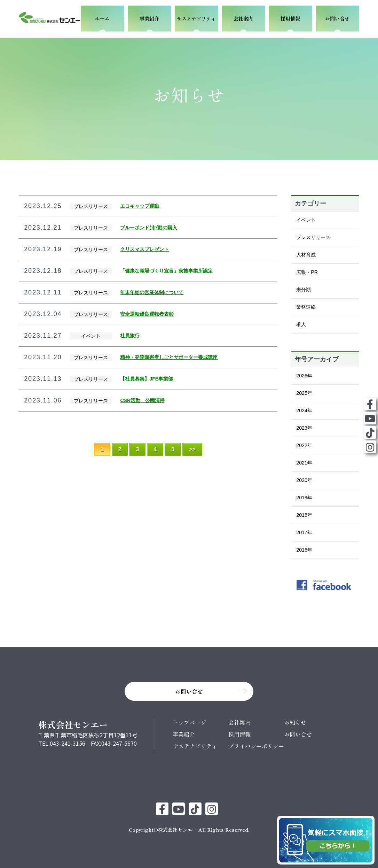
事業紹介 (184, 734)
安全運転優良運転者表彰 (147, 314)
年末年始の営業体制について (152, 292)
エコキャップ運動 (140, 206)
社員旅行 (130, 336)
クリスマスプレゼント (144, 249)
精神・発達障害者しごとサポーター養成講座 (169, 357)
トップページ (189, 722)
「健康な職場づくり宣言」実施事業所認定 (166, 271)
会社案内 (239, 722)
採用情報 (239, 734)
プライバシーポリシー (256, 746)
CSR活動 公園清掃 (142, 400)
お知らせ (295, 722)
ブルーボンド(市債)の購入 (148, 228)
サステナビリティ (195, 746)
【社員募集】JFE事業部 (147, 379)
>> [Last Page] (192, 449)
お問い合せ (298, 734)
